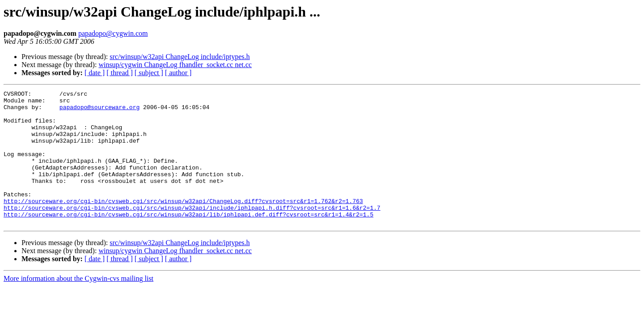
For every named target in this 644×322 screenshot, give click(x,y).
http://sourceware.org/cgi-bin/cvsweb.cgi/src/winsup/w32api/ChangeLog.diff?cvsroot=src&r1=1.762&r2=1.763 (183, 224)
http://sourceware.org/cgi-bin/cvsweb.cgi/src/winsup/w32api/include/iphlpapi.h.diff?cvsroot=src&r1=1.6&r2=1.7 (192, 232)
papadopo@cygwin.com (113, 33)
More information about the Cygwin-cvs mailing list (78, 305)
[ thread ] (120, 73)
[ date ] (95, 73)
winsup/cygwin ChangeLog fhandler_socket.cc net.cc (175, 65)
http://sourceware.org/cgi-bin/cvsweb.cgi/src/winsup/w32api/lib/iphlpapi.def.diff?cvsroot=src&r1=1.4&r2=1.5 (189, 240)
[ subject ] (149, 73)
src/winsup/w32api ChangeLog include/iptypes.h (180, 57)
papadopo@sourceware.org (100, 111)
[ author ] (178, 73)
